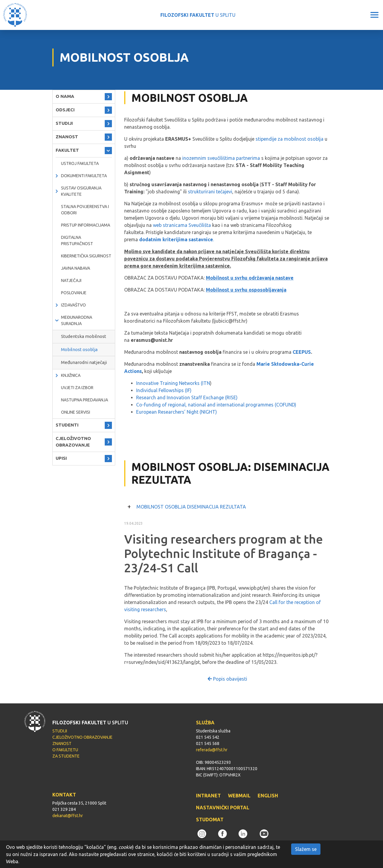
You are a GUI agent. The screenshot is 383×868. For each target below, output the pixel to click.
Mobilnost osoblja (79, 349)
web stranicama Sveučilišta (182, 225)
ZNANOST (67, 137)
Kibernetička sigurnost (86, 256)
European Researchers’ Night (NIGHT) (177, 412)
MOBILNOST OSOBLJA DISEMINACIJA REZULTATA (191, 507)
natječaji (71, 280)
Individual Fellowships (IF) (164, 390)
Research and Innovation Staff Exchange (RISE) (187, 397)
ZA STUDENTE (66, 756)
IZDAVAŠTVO (73, 305)
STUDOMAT (210, 820)
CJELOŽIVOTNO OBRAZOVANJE (73, 442)
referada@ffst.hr (212, 750)
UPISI (61, 458)
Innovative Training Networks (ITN (173, 383)
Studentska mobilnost (84, 336)
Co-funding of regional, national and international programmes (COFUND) (216, 405)
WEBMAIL (239, 796)
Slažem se (306, 849)
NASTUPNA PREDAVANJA (85, 400)
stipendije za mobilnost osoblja (289, 139)
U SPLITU (198, 15)
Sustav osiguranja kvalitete (81, 191)
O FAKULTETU (65, 750)
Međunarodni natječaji (84, 362)
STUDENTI (67, 425)
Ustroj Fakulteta (80, 163)
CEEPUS (302, 352)
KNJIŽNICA (71, 375)
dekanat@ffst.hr (68, 816)
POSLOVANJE (74, 293)
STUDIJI (64, 123)
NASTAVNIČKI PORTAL (223, 808)
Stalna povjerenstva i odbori (85, 210)
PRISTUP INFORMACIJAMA (86, 225)
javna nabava (76, 268)
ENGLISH (268, 796)
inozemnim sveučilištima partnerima (221, 158)
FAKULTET (67, 150)
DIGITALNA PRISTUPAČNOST (77, 240)
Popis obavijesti (227, 679)
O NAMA (65, 96)
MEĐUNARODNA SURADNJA (77, 320)
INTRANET (208, 796)
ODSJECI (65, 110)
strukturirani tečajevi (210, 192)
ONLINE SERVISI (76, 412)
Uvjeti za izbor (77, 388)
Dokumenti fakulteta (84, 176)
